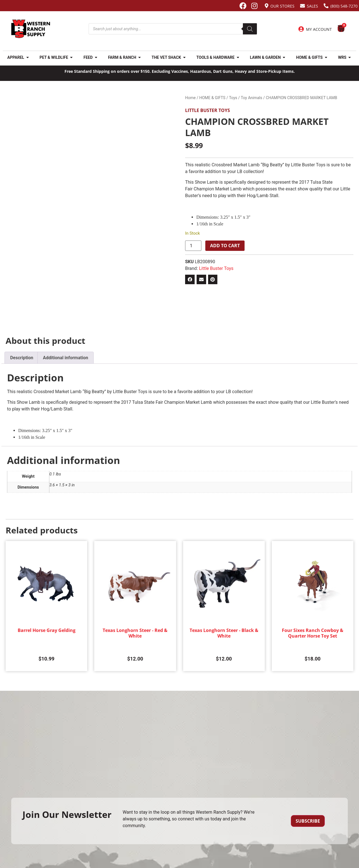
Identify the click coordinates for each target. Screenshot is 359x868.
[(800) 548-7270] (326, 6)
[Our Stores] (267, 6)
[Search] (250, 29)
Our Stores (282, 6)
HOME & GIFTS (212, 98)
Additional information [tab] (65, 358)
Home (190, 98)
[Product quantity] (193, 246)
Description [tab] (22, 358)
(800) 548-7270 (344, 6)
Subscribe (308, 821)
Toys (233, 98)
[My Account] (301, 29)
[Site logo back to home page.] (31, 29)
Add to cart (225, 246)
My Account (319, 29)
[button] (190, 279)
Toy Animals (252, 98)
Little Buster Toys (208, 110)
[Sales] (302, 6)
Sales (312, 6)
